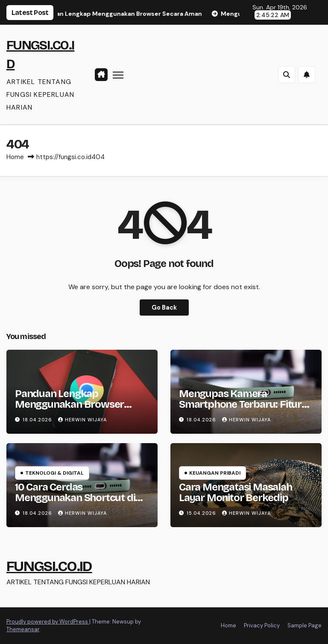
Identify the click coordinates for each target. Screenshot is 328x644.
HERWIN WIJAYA (82, 420)
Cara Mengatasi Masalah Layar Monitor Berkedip (236, 492)
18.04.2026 (38, 420)
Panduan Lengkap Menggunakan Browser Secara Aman (69, 404)
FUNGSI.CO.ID (49, 566)
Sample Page (305, 625)
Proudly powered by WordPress (48, 622)
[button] (287, 75)
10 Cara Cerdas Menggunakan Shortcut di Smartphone (75, 498)
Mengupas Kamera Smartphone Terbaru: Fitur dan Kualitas (240, 404)
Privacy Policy (262, 625)
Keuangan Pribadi (215, 473)
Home (15, 157)
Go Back (164, 307)
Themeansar (23, 629)
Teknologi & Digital (54, 473)
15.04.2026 (202, 513)
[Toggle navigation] (118, 74)
